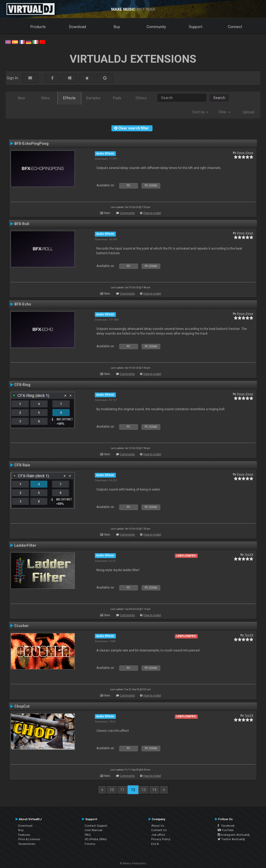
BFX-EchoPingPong (31, 143)
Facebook (226, 826)
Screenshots (27, 844)
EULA (155, 844)
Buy (117, 27)
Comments (127, 213)
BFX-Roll (22, 224)
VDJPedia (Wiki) (96, 839)
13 (144, 790)
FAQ (88, 835)
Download (78, 27)
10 (112, 790)
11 (122, 790)
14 (154, 790)
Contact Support (96, 826)
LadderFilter (25, 545)
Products (38, 27)
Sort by (200, 112)
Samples (93, 98)
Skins (45, 98)
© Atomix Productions (133, 863)
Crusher (22, 626)
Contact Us (159, 830)
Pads (117, 98)
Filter (225, 112)
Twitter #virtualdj (231, 839)
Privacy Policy (161, 839)
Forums (90, 844)
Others (141, 98)
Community (156, 27)
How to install (152, 213)
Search (219, 98)
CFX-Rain (22, 465)
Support (196, 27)
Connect (235, 27)
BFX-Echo (23, 304)
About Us (158, 826)
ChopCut (22, 706)
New (22, 98)
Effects (69, 98)
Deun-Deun (245, 153)
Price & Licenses (29, 839)
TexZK (249, 554)
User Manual (94, 830)
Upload (248, 112)
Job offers (158, 835)
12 (133, 790)
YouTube (226, 830)
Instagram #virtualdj (234, 835)
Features (24, 835)
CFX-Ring (22, 385)
